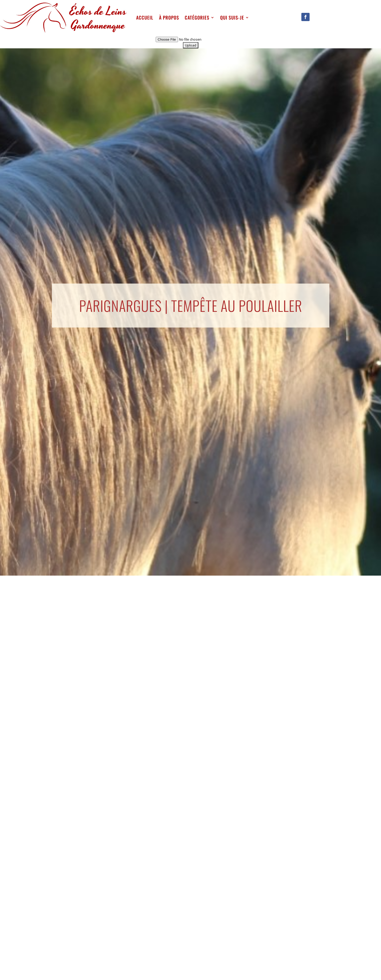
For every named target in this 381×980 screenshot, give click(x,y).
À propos (169, 17)
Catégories (197, 17)
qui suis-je (232, 17)
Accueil (145, 17)
